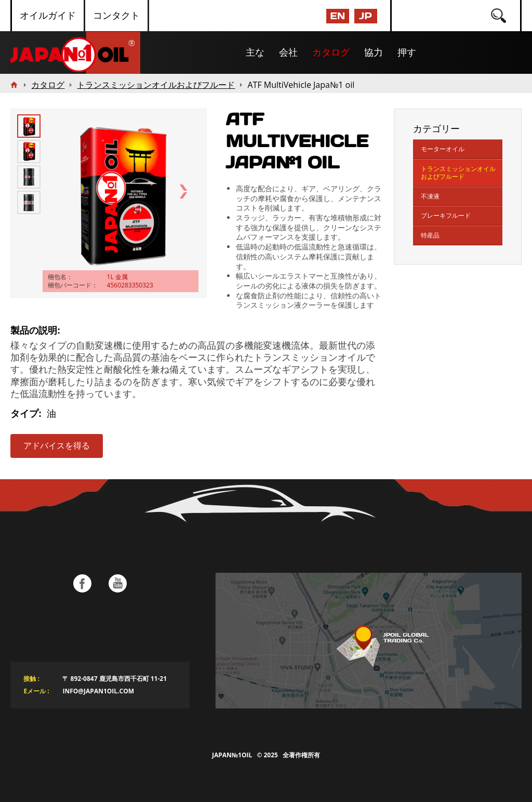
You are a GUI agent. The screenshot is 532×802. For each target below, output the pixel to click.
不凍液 (430, 196)
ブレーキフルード (446, 215)
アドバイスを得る (57, 446)
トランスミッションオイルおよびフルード (458, 173)
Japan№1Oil (232, 755)
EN (337, 16)
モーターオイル (443, 149)
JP (365, 16)
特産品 (430, 235)
